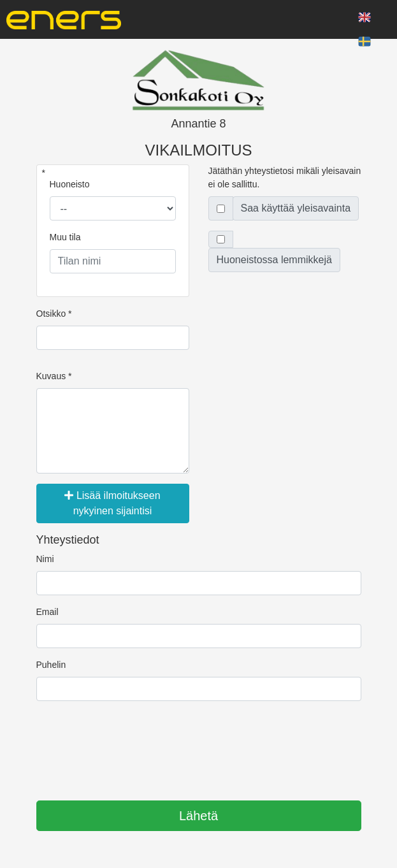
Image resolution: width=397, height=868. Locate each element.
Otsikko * (54, 314)
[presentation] (133, 746)
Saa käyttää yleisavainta (296, 208)
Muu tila (65, 237)
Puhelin (51, 665)
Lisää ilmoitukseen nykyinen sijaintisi (112, 503)
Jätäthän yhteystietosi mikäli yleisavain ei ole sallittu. (285, 177)
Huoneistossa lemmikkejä (274, 260)
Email (47, 612)
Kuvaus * (54, 376)
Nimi (45, 559)
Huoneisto (70, 184)
